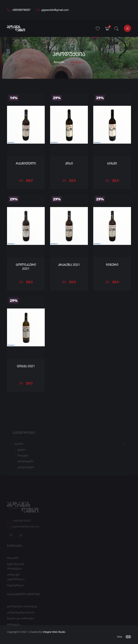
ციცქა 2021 (26, 366)
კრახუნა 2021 (69, 265)
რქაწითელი (26, 164)
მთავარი (59, 62)
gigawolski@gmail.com (53, 10)
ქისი (69, 164)
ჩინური (112, 265)
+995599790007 (19, 10)
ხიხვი (112, 164)
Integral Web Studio (54, 632)
